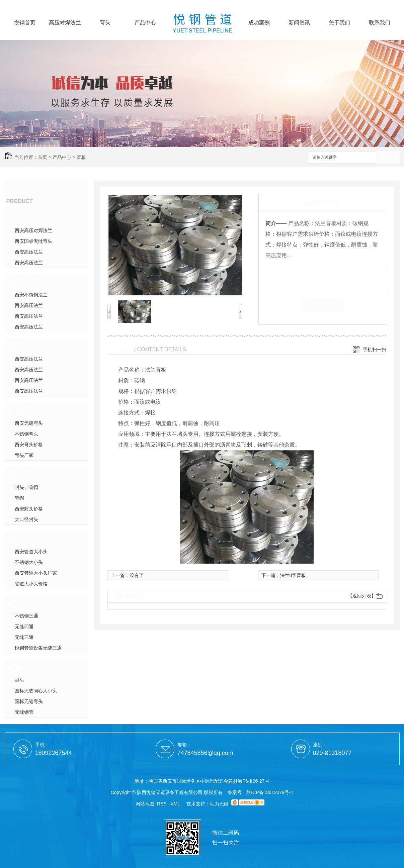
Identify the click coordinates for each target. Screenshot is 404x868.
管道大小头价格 (31, 584)
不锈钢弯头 (26, 434)
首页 (43, 157)
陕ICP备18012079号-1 (270, 792)
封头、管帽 (26, 487)
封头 (21, 475)
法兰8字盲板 (293, 575)
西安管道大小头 (31, 552)
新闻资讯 (299, 23)
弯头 (105, 23)
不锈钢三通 (26, 616)
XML (176, 804)
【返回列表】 (362, 596)
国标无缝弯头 (29, 701)
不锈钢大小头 (29, 562)
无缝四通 (24, 626)
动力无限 (219, 804)
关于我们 (339, 23)
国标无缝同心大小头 (36, 691)
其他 (21, 667)
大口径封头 (26, 519)
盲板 (81, 157)
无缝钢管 (24, 712)
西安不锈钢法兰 (31, 295)
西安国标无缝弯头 (33, 241)
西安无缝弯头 (29, 423)
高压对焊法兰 (65, 23)
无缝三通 (24, 637)
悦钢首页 (25, 23)
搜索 (388, 158)
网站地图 (145, 804)
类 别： (277, 275)
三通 (21, 603)
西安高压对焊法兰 (33, 230)
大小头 (24, 539)
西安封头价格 (29, 509)
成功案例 (259, 23)
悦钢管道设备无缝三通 (38, 648)
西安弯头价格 (29, 445)
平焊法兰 (27, 282)
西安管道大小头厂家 (36, 573)
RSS (163, 804)
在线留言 (322, 305)
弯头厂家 (24, 455)
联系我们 (380, 23)
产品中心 (145, 23)
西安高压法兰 (29, 252)
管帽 (19, 498)
